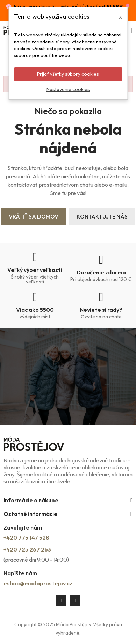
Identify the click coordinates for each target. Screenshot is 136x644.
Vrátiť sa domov (34, 216)
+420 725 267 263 (27, 549)
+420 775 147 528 (26, 538)
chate (115, 317)
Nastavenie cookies (68, 89)
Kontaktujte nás (102, 216)
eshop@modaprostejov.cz (38, 583)
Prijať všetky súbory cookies (68, 74)
